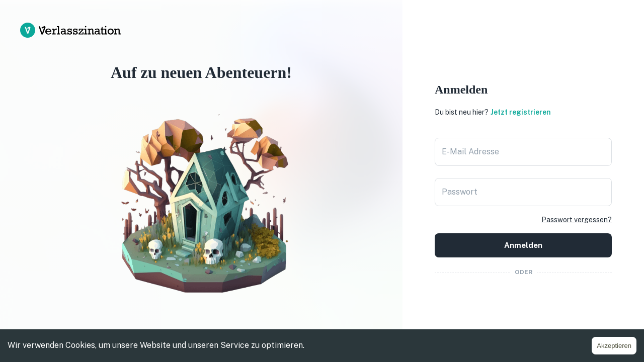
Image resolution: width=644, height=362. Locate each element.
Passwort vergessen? (577, 220)
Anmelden (523, 245)
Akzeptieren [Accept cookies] (614, 346)
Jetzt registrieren (521, 112)
